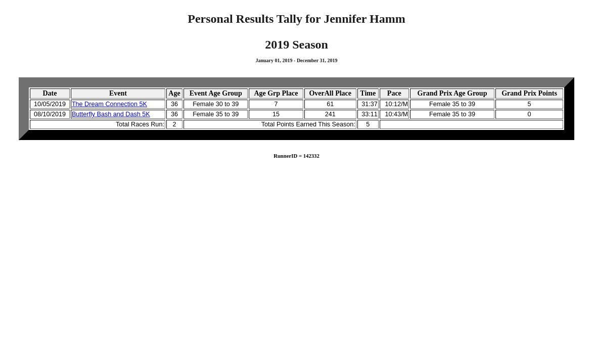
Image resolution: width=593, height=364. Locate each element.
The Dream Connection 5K (109, 104)
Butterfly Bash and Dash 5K (111, 114)
